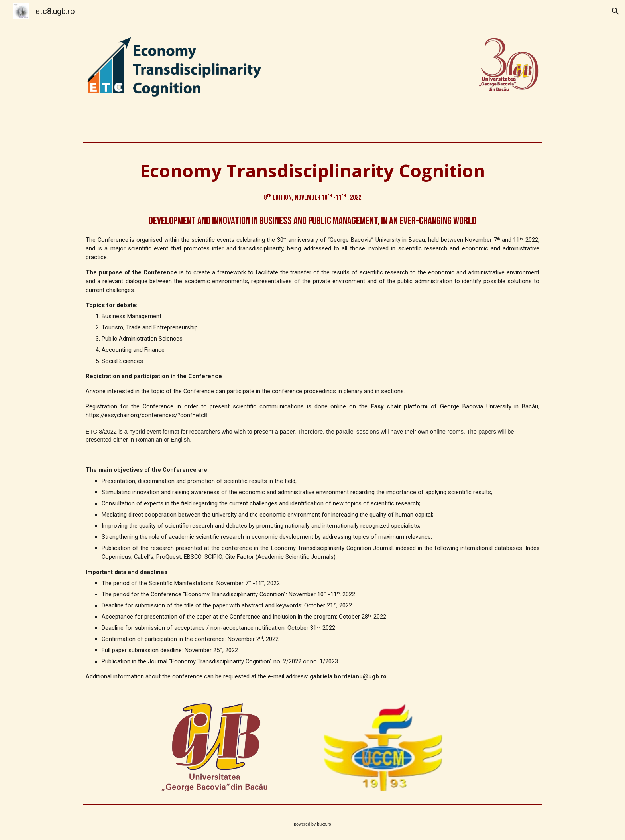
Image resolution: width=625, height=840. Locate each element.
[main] (312, 420)
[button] (615, 11)
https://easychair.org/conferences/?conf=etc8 (146, 415)
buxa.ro (324, 824)
